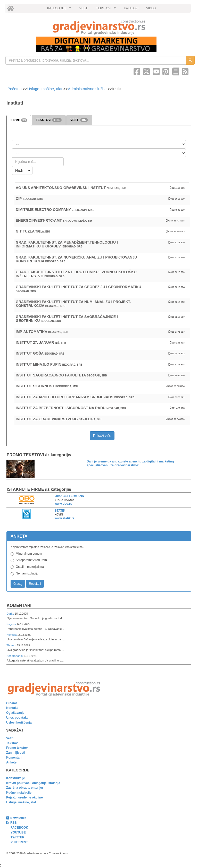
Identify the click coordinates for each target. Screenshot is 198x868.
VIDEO (151, 8)
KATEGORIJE (60, 10)
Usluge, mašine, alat (45, 89)
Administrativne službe (87, 89)
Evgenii (11, 624)
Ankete (11, 762)
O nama (12, 703)
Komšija (12, 635)
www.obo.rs (63, 504)
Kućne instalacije (19, 793)
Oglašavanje (15, 713)
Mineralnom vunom (29, 554)
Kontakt (12, 708)
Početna (15, 89)
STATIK (60, 511)
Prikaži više (102, 436)
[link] (99, 27)
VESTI (84, 8)
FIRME (19, 120)
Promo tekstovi (17, 748)
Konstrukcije (16, 778)
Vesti (10, 738)
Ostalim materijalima (30, 567)
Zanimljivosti (16, 753)
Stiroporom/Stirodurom (31, 560)
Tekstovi (12, 743)
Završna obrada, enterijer (25, 788)
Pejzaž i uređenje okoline (24, 797)
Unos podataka (17, 718)
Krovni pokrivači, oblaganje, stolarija (33, 783)
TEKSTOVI (107, 10)
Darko (11, 614)
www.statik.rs (65, 518)
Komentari (19, 605)
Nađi (19, 170)
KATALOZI (131, 8)
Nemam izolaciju (27, 573)
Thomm (12, 645)
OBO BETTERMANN (69, 496)
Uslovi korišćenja (19, 723)
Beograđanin (15, 656)
